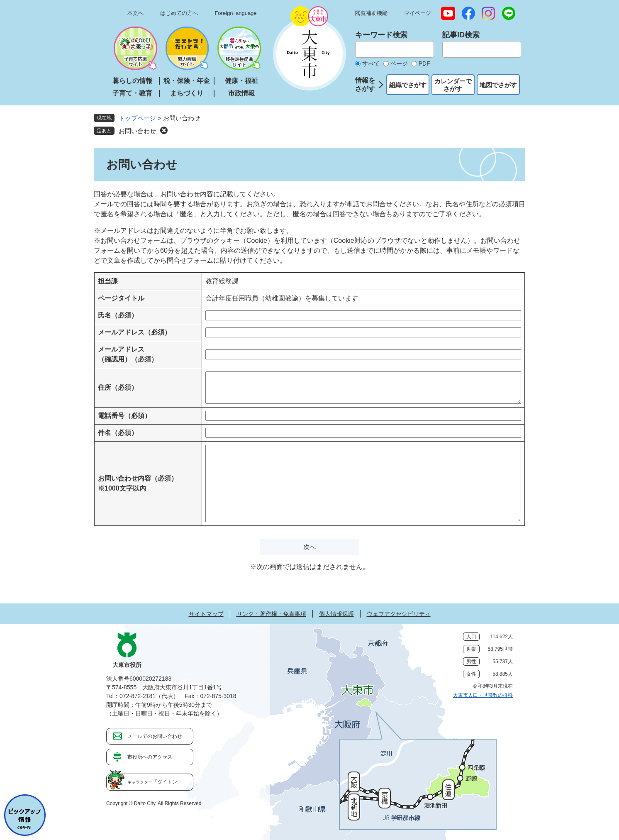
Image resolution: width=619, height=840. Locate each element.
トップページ (137, 118)
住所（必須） (118, 387)
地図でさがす (498, 85)
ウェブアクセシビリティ (399, 614)
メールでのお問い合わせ (155, 736)
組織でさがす (408, 85)
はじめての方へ (179, 13)
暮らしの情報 (132, 81)
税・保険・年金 (187, 81)
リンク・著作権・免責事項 (271, 614)
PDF (424, 63)
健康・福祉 (241, 81)
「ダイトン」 (155, 782)
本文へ (135, 13)
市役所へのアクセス (150, 757)
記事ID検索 (461, 35)
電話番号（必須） (124, 416)
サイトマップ (206, 614)
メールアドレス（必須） (134, 332)
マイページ (418, 13)
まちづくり (187, 93)
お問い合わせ (137, 131)
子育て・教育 (132, 93)
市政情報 (241, 93)
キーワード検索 (381, 35)
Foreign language (235, 13)
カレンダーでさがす (453, 85)
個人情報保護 (336, 614)
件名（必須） (118, 433)
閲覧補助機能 (371, 13)
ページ (399, 63)
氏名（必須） (118, 315)
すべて (371, 63)
